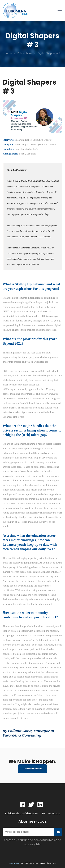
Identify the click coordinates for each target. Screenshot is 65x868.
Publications (25, 53)
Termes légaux (51, 814)
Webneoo (15, 863)
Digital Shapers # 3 (49, 53)
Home (8, 53)
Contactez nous (32, 769)
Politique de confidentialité (21, 814)
